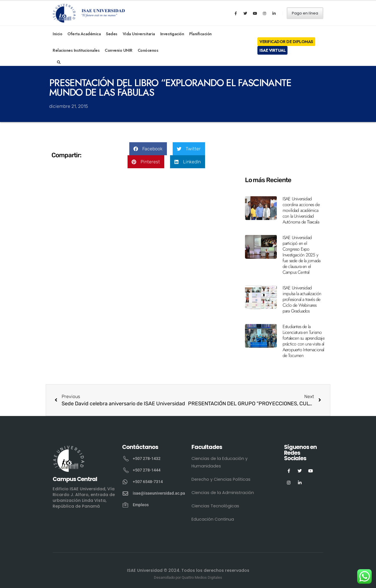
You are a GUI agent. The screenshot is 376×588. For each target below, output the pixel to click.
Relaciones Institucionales (76, 50)
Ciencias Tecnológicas (215, 506)
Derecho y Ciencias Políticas (221, 479)
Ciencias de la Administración (223, 493)
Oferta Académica (84, 34)
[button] (148, 149)
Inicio (57, 34)
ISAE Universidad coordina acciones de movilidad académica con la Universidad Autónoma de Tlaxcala (301, 210)
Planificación (200, 34)
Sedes (112, 34)
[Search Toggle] (59, 62)
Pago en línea (305, 13)
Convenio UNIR (119, 50)
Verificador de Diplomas (286, 42)
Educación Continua (213, 519)
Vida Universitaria (139, 34)
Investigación (172, 34)
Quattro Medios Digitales (202, 577)
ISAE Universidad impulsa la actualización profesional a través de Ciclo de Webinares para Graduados (302, 299)
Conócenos (148, 50)
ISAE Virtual (272, 50)
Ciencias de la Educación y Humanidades (220, 462)
